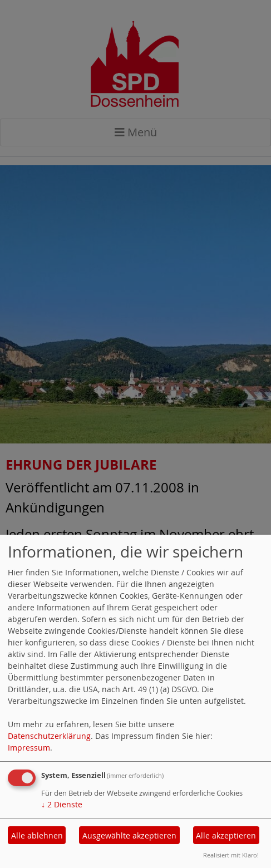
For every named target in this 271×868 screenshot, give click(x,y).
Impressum (29, 748)
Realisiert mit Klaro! (231, 855)
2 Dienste (62, 804)
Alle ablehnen (37, 835)
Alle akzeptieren (226, 835)
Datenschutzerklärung (49, 736)
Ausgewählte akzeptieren (129, 835)
